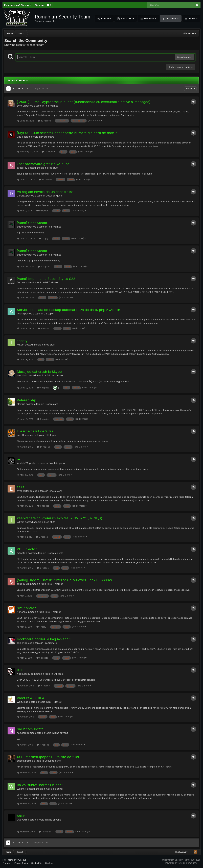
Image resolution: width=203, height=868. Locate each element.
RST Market (51, 106)
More (192, 18)
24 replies (49, 152)
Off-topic (49, 314)
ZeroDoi (21, 435)
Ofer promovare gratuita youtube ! (44, 164)
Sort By (190, 89)
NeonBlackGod (25, 674)
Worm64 (21, 789)
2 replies (43, 419)
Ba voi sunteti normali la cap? (40, 785)
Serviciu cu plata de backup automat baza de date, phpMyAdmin (68, 310)
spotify (22, 341)
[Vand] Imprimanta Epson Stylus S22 (46, 279)
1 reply (43, 238)
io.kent (20, 345)
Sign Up (39, 5)
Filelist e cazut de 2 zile (35, 431)
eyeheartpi (23, 491)
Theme (7, 863)
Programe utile (55, 553)
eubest (21, 761)
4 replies (43, 388)
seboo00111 (23, 584)
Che (19, 137)
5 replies (44, 328)
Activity (171, 18)
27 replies (45, 180)
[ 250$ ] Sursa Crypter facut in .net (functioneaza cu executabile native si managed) (84, 102)
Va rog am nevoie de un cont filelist (45, 192)
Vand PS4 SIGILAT (31, 698)
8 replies (42, 211)
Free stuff (52, 168)
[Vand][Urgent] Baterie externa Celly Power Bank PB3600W (64, 580)
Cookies (49, 863)
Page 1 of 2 (41, 89)
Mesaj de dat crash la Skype (39, 372)
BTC (20, 670)
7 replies (44, 686)
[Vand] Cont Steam (32, 223)
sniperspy (22, 227)
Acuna (20, 314)
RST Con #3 (127, 18)
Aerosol (21, 282)
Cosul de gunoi (54, 196)
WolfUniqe (23, 702)
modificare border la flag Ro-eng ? (44, 639)
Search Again (184, 57)
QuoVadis (22, 820)
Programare (48, 137)
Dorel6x (21, 196)
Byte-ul (21, 106)
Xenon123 (22, 612)
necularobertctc (26, 733)
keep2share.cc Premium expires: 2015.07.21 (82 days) (60, 518)
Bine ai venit (56, 491)
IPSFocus (22, 860)
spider (20, 643)
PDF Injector (27, 549)
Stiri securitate (55, 375)
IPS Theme (8, 860)
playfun (21, 404)
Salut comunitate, (31, 729)
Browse (149, 18)
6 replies (43, 506)
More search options (181, 67)
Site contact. (27, 608)
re (18, 459)
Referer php (26, 400)
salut (21, 487)
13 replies (44, 121)
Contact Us (37, 863)
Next (20, 89)
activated (22, 553)
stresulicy (22, 168)
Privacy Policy (21, 863)
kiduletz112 (23, 463)
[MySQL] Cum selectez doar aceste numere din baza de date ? (67, 133)
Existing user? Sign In (18, 5)
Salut (21, 816)
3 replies (44, 266)
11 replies (43, 745)
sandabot (22, 375)
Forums (106, 18)
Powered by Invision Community (181, 863)
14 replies (45, 832)
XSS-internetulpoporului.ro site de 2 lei (48, 757)
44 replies (43, 447)
